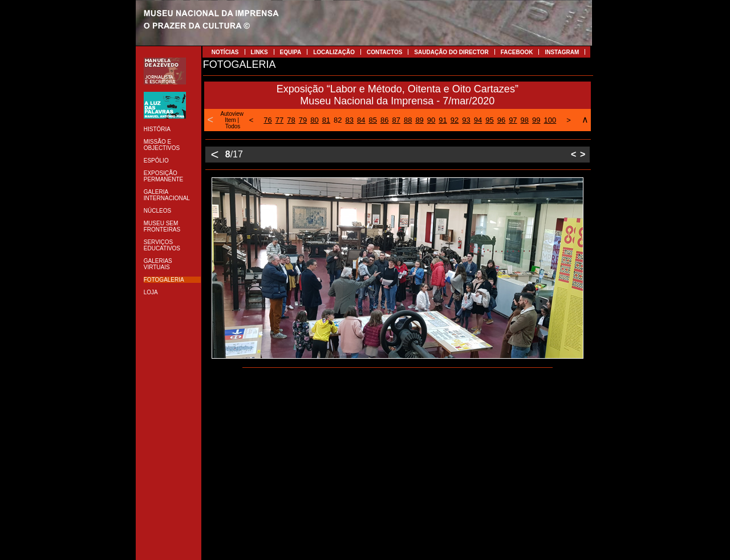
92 (455, 120)
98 (525, 120)
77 (279, 120)
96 (501, 120)
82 (338, 120)
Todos (233, 126)
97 (513, 120)
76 (267, 120)
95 (489, 120)
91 (443, 120)
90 (431, 120)
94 (478, 120)
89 (419, 120)
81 (326, 120)
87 (396, 120)
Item (230, 120)
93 (466, 120)
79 (303, 120)
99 (536, 120)
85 (373, 120)
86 (384, 120)
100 (550, 120)
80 (314, 120)
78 (291, 120)
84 (361, 120)
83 (350, 120)
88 (408, 120)
